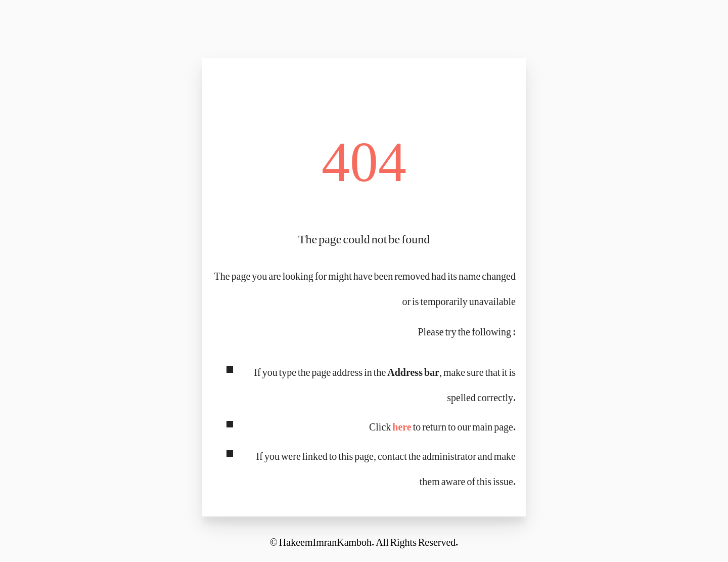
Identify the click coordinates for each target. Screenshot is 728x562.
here (402, 424)
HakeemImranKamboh (325, 539)
